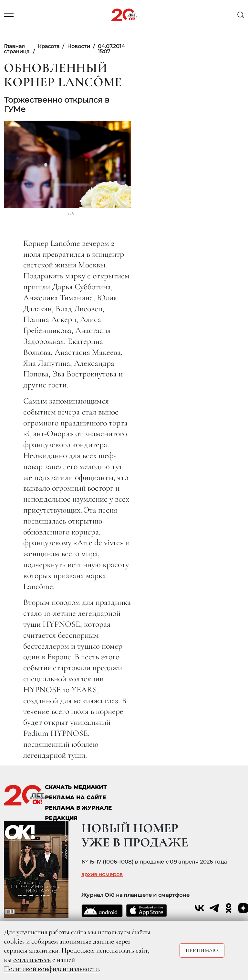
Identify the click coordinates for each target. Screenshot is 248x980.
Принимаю (202, 950)
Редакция (61, 818)
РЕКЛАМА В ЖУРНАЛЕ (78, 808)
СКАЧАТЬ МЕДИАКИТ (76, 787)
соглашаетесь (32, 960)
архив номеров (102, 875)
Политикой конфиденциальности (51, 969)
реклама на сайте (75, 798)
